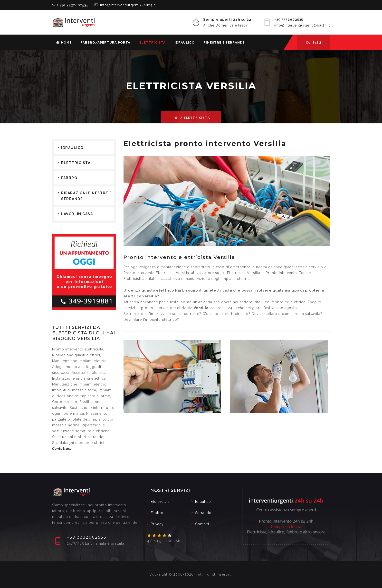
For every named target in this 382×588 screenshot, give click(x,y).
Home (66, 42)
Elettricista (153, 42)
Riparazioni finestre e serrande (86, 196)
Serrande (203, 513)
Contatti (314, 42)
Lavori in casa (77, 214)
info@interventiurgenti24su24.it (128, 5)
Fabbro (69, 178)
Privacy (157, 524)
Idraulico (185, 42)
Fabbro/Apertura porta (105, 42)
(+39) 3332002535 (73, 5)
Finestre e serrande (224, 42)
